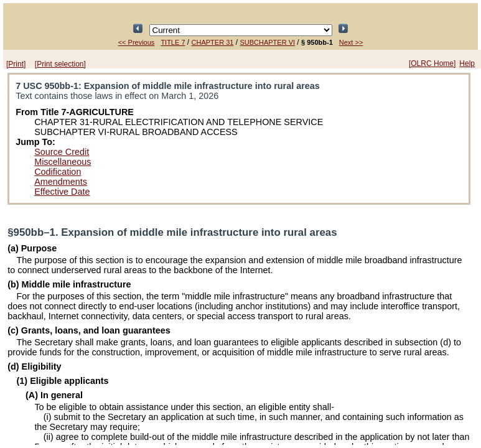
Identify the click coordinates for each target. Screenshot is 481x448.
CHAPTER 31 (213, 42)
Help (467, 63)
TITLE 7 (173, 42)
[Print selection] (60, 64)
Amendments (61, 182)
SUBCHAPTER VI (267, 42)
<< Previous (137, 42)
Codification (58, 172)
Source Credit (62, 152)
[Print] (16, 64)
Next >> (351, 42)
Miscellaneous (63, 162)
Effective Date (62, 192)
